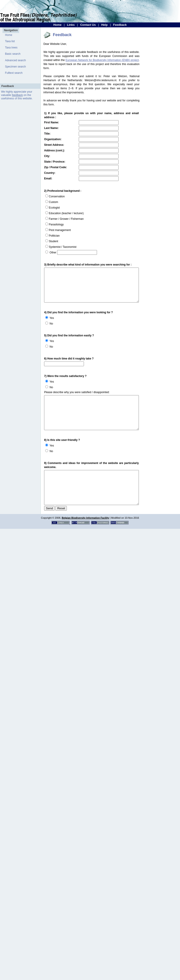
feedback (17, 95)
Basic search (13, 54)
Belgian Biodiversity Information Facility (85, 530)
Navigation (11, 30)
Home (57, 25)
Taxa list (10, 41)
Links (71, 25)
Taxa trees (11, 48)
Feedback (120, 25)
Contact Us (88, 25)
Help (104, 25)
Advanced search (15, 60)
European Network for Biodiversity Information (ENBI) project (102, 60)
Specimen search (15, 67)
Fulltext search (14, 73)
